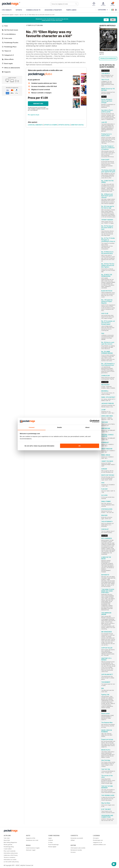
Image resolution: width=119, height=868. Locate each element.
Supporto (6, 72)
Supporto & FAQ (31, 838)
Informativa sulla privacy (11, 853)
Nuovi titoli (7, 840)
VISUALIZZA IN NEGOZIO (108, 58)
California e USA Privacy (11, 855)
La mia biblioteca (9, 34)
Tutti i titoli (7, 838)
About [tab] (87, 427)
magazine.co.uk (97, 842)
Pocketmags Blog (9, 847)
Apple (50, 838)
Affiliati (73, 840)
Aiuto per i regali (31, 850)
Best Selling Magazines (10, 842)
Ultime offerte (8, 59)
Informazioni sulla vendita (78, 848)
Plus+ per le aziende (10, 851)
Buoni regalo (7, 63)
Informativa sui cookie (10, 860)
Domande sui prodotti (77, 838)
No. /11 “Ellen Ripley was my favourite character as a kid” (40, 15)
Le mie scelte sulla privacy (11, 862)
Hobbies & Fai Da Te (33, 10)
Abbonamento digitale (8, 15)
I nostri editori (8, 849)
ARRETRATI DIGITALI (77, 125)
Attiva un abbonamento (11, 68)
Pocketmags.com (98, 840)
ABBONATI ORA (38, 104)
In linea (50, 842)
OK (80, 446)
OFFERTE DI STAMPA (51, 125)
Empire (17, 15)
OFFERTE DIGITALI (64, 125)
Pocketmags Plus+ (9, 47)
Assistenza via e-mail (32, 840)
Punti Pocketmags (53, 845)
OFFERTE (19, 10)
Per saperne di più (34, 115)
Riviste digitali (52, 847)
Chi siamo (96, 838)
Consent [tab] (32, 427)
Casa (5, 26)
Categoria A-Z (8, 55)
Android (51, 840)
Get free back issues (10, 30)
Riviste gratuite (8, 845)
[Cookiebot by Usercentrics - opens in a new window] (91, 421)
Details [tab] (59, 427)
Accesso (73, 852)
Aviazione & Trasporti (53, 10)
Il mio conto (7, 38)
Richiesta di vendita (76, 850)
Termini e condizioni (9, 857)
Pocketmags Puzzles (10, 43)
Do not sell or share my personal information (39, 446)
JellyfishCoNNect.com (99, 845)
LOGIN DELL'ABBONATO (35, 125)
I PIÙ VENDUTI (7, 10)
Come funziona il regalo (33, 848)
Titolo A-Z (6, 51)
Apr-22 (22, 15)
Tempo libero (71, 10)
